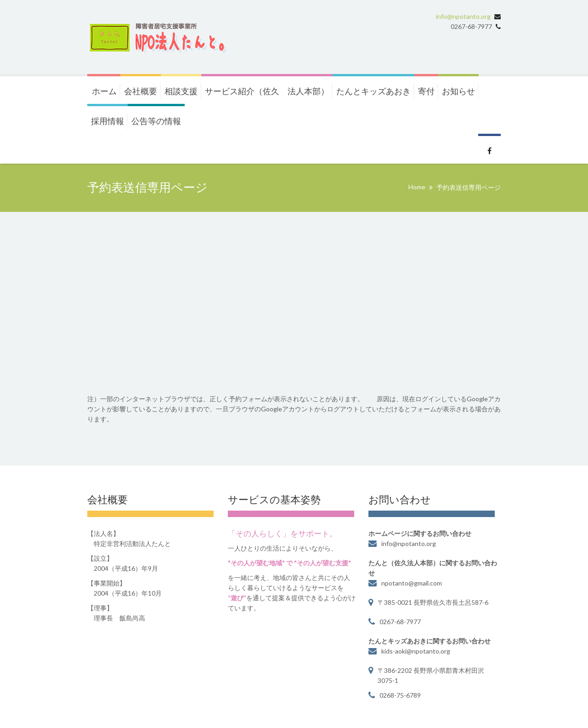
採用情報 (107, 121)
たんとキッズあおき (373, 91)
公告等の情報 (156, 121)
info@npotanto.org (463, 16)
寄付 (426, 91)
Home (417, 187)
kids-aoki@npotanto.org (416, 651)
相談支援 (181, 91)
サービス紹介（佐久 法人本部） (267, 91)
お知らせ (458, 91)
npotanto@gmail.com (412, 583)
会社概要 (141, 91)
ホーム (104, 91)
